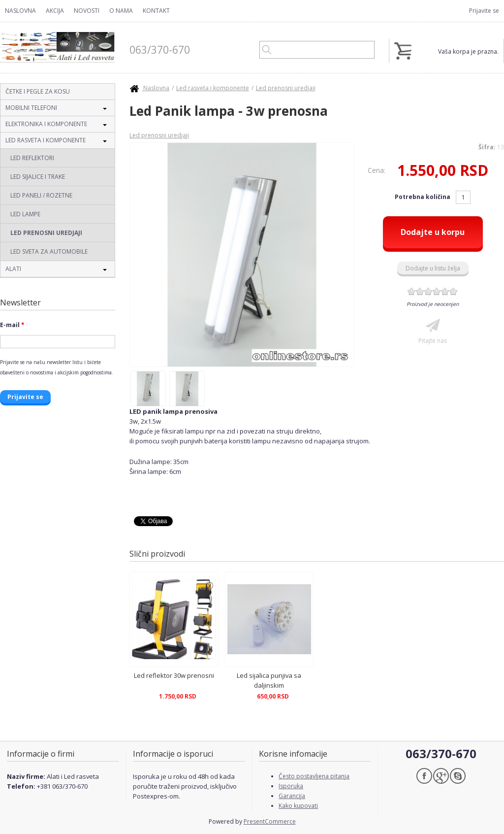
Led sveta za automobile (49, 251)
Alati (13, 269)
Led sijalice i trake (38, 177)
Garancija (292, 796)
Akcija (55, 11)
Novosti (87, 11)
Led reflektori (32, 158)
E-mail (12, 325)
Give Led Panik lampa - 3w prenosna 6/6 (454, 291)
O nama (121, 11)
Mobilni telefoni (31, 108)
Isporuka (291, 786)
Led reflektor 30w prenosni (174, 675)
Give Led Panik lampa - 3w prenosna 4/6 (437, 291)
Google (441, 776)
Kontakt (156, 11)
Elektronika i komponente (46, 124)
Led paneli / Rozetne (41, 195)
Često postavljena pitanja (314, 776)
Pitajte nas (433, 341)
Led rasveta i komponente (46, 140)
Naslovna (20, 11)
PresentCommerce (270, 821)
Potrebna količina (423, 197)
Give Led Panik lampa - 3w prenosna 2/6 (420, 291)
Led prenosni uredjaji (46, 233)
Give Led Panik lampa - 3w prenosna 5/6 (445, 291)
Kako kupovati (298, 806)
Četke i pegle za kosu (38, 91)
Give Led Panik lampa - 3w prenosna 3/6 (428, 291)
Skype (458, 776)
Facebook (424, 776)
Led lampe (25, 214)
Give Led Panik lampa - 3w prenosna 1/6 (412, 291)
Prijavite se (484, 11)
